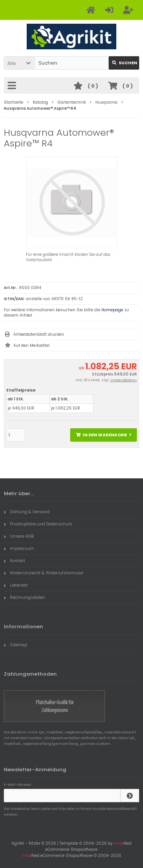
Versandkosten (124, 380)
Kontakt (14, 561)
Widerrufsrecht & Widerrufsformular (44, 573)
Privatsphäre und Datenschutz (38, 524)
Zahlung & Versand (27, 512)
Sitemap (15, 645)
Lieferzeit (16, 585)
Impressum (19, 548)
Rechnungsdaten (24, 597)
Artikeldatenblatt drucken (39, 334)
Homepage (112, 310)
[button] (19, 63)
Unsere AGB (19, 536)
